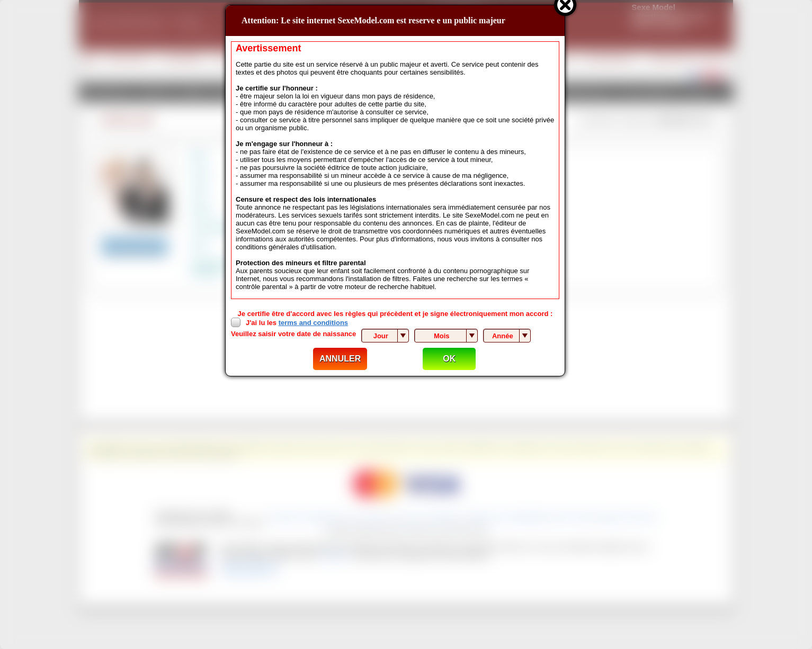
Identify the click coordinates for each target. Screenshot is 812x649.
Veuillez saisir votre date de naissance (293, 334)
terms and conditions (313, 323)
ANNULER (340, 359)
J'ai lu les (297, 323)
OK (449, 359)
